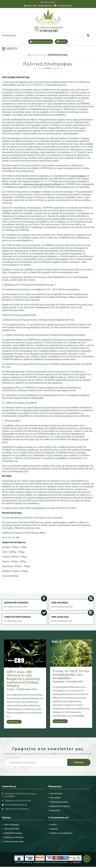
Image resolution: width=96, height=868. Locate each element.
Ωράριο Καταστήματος (59, 806)
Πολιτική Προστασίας (58, 802)
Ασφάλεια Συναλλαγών (13, 837)
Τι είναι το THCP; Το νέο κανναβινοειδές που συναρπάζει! (75, 674)
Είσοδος (52, 825)
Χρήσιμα (42, 55)
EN (54, 2)
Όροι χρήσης (54, 798)
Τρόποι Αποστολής (11, 829)
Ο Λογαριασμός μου (43, 6)
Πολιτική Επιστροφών (58, 55)
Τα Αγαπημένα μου (63, 6)
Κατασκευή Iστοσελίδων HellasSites (65, 862)
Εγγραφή (53, 829)
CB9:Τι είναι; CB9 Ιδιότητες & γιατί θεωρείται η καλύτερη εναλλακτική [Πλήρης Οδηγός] (28, 679)
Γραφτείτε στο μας (48, 749)
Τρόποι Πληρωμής (10, 825)
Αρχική (28, 6)
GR (50, 2)
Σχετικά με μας (55, 793)
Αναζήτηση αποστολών (13, 842)
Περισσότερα (19, 722)
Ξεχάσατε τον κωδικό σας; (60, 833)
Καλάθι (61, 42)
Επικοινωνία (54, 810)
